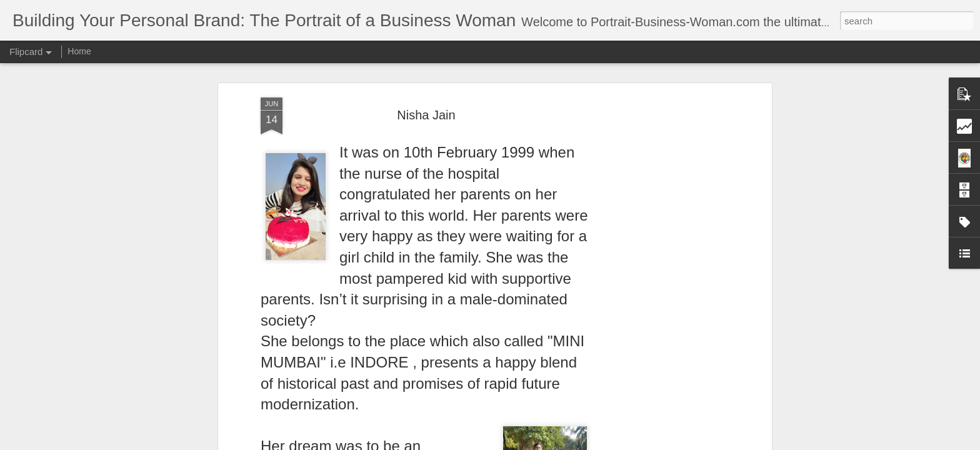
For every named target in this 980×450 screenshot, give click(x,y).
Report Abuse (566, 443)
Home (79, 51)
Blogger (529, 443)
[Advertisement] (661, 214)
